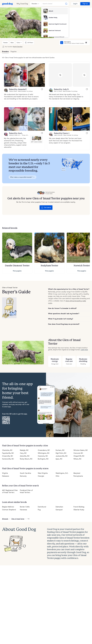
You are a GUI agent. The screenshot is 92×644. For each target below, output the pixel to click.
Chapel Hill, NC (79, 456)
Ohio (57, 476)
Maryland (77, 473)
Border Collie (25, 507)
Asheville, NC (25, 456)
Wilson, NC (77, 459)
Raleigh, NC (24, 450)
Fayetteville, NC (8, 453)
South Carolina (25, 473)
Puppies (14, 52)
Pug (39, 510)
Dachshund (42, 507)
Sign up (85, 4)
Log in (75, 4)
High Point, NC (61, 453)
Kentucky (23, 476)
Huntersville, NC (8, 459)
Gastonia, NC (43, 456)
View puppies (17, 271)
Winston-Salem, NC (81, 450)
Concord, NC (78, 453)
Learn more (84, 350)
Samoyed (59, 510)
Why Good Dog (22, 4)
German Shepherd (9, 510)
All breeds (5, 519)
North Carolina (18, 47)
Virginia (5, 473)
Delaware (6, 476)
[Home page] (8, 4)
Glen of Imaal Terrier (18, 519)
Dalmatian (59, 507)
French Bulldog (79, 507)
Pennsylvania (78, 476)
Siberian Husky (79, 510)
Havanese (23, 510)
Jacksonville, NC (62, 456)
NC (29, 519)
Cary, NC (23, 453)
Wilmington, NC (44, 453)
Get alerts (46, 208)
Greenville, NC (8, 456)
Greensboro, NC (44, 450)
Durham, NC (60, 450)
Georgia (41, 476)
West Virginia (43, 473)
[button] (16, 75)
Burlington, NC (43, 459)
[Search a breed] (55, 4)
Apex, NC (59, 459)
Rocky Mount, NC (26, 459)
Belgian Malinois (8, 507)
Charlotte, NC (7, 450)
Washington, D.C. (62, 473)
